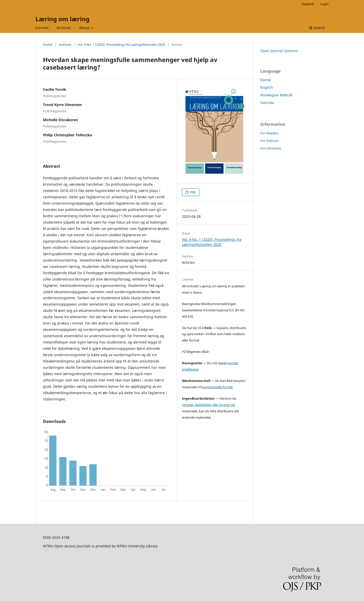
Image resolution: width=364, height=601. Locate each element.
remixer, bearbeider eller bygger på (208, 405)
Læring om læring (62, 19)
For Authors (269, 141)
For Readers (269, 133)
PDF (192, 192)
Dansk (266, 80)
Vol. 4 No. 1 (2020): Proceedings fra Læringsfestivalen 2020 (121, 45)
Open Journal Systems (279, 51)
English (267, 87)
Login (324, 4)
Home (48, 45)
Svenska (267, 103)
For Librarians (271, 148)
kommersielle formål (217, 387)
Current (42, 28)
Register (308, 4)
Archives (64, 28)
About (85, 28)
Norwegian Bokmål (276, 95)
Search (317, 28)
